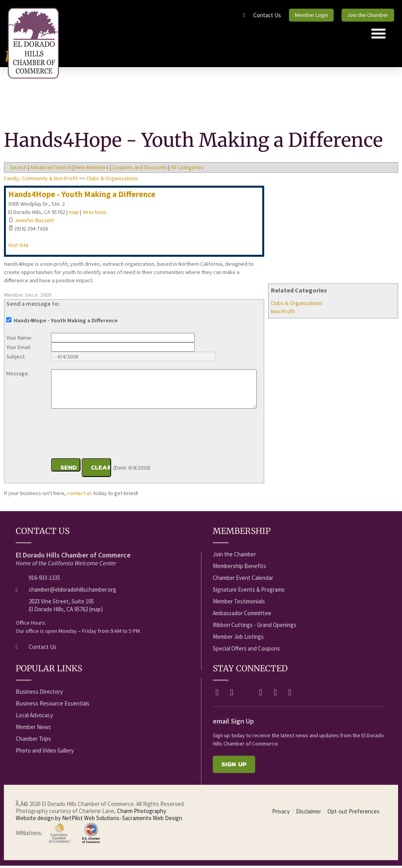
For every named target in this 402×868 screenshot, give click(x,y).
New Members (92, 170)
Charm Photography (141, 813)
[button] (378, 36)
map (74, 214)
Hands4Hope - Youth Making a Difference (82, 196)
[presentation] (111, 437)
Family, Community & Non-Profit (41, 181)
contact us (79, 495)
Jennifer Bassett (34, 223)
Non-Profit (283, 314)
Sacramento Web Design (152, 820)
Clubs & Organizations (297, 305)
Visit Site (18, 247)
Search (18, 170)
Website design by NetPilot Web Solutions (68, 820)
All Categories (187, 170)
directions (94, 214)
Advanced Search (51, 170)
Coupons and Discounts (140, 170)
